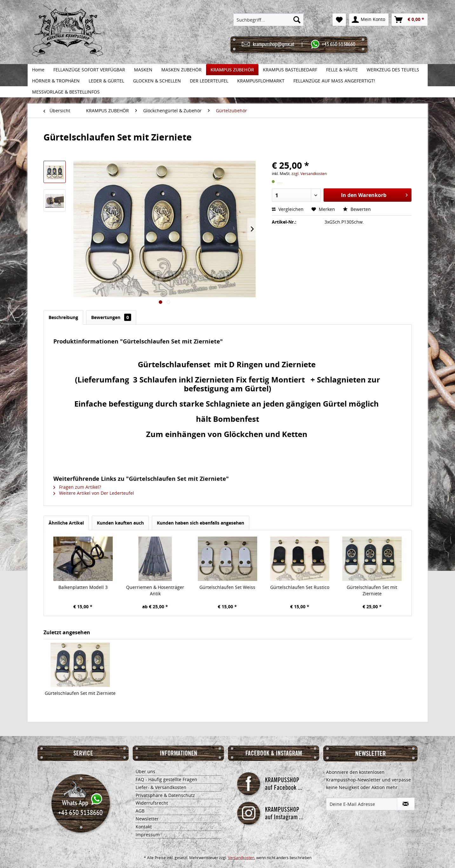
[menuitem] (268, 20)
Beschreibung (63, 317)
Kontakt (144, 827)
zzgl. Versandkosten (309, 174)
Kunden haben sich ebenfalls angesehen (201, 523)
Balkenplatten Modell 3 (83, 587)
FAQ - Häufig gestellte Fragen (166, 779)
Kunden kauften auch (120, 523)
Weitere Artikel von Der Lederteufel (94, 493)
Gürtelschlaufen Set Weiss (227, 587)
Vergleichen (288, 209)
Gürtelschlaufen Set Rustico (300, 587)
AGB (140, 811)
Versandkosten (241, 858)
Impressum (148, 835)
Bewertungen (111, 317)
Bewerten (357, 209)
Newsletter (147, 819)
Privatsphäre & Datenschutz (165, 795)
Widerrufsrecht (152, 803)
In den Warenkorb (374, 194)
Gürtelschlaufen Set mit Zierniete (372, 590)
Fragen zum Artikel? (77, 487)
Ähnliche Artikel (66, 523)
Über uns (145, 771)
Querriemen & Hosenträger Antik (155, 590)
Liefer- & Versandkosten (161, 787)
